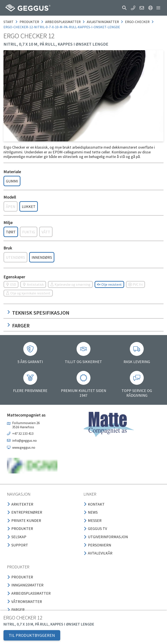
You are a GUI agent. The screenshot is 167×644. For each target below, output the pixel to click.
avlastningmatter (103, 22)
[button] (124, 8)
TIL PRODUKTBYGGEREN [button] (32, 635)
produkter (29, 22)
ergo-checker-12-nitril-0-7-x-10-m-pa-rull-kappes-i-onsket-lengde (62, 27)
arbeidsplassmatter (63, 22)
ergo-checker (137, 22)
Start (8, 22)
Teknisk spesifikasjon (38, 313)
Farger (18, 326)
